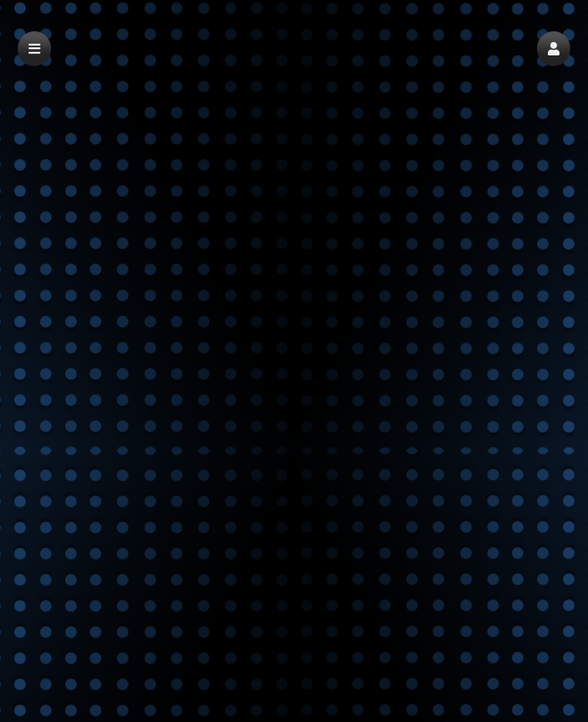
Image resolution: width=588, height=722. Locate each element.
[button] (554, 49)
